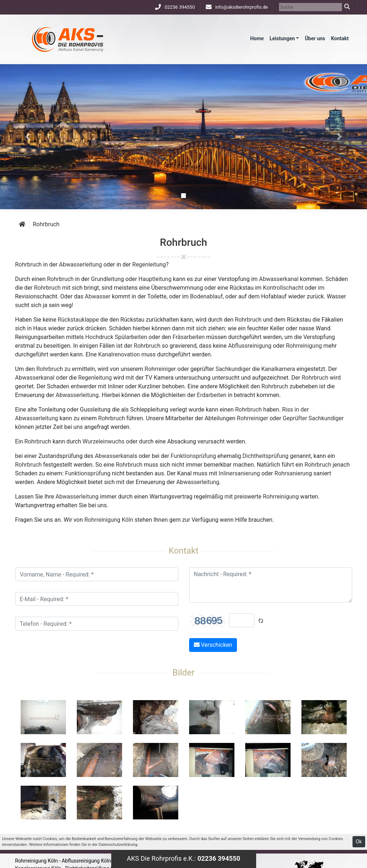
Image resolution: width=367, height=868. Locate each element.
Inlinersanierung (239, 473)
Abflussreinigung (250, 346)
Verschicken (213, 645)
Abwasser (98, 296)
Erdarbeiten (211, 395)
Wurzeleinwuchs (104, 441)
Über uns (315, 38)
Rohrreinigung (304, 346)
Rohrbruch (46, 224)
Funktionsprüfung (193, 456)
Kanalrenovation (119, 354)
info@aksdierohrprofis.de (242, 7)
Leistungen (282, 38)
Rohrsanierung (293, 473)
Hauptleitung (155, 279)
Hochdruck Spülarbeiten (116, 337)
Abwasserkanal (279, 279)
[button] (28, 137)
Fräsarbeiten (189, 337)
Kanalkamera (278, 369)
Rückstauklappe (78, 320)
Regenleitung (149, 264)
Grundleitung (107, 279)
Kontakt (340, 38)
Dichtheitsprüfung (265, 456)
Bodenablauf (207, 296)
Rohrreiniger (160, 369)
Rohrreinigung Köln (109, 520)
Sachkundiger (233, 369)
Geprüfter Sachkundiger (313, 418)
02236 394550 (180, 7)
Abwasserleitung (81, 264)
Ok (359, 842)
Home (257, 38)
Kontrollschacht (283, 288)
